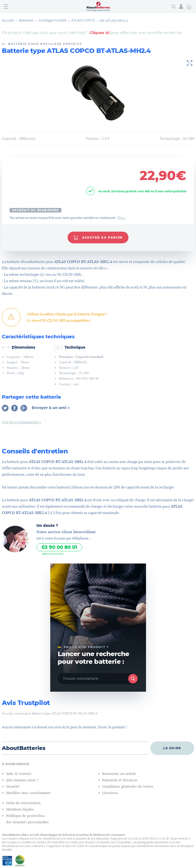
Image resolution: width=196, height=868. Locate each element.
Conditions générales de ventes (128, 786)
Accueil (8, 20)
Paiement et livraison (120, 780)
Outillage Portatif (52, 20)
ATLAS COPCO (83, 20)
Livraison (110, 793)
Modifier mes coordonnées (28, 793)
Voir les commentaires (20, 422)
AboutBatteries (24, 748)
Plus (121, 218)
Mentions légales (20, 809)
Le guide (172, 748)
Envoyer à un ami (49, 408)
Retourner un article (119, 774)
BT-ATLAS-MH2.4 (114, 21)
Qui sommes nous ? (22, 780)
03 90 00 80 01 (59, 547)
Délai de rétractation (23, 803)
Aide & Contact (19, 774)
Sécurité (13, 786)
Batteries (26, 20)
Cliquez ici (100, 33)
